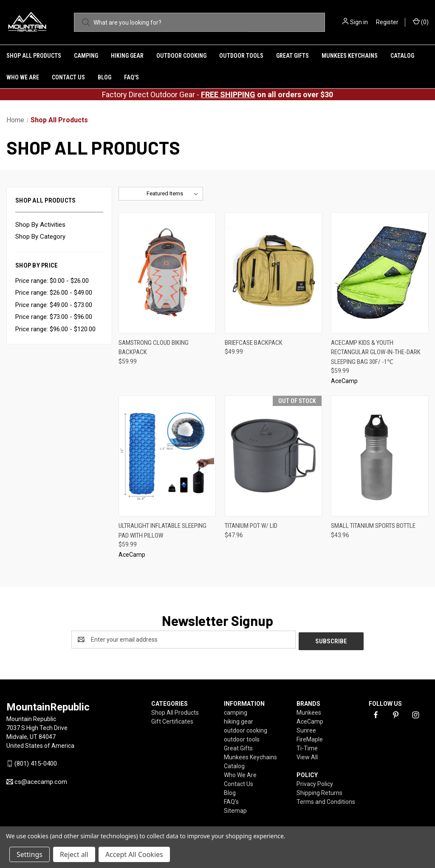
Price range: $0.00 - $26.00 (52, 281)
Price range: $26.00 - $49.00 (54, 293)
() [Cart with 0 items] (421, 22)
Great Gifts (292, 56)
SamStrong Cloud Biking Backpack (154, 348)
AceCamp (310, 720)
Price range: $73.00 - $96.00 (54, 317)
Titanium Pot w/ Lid (251, 526)
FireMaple (310, 738)
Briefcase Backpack (254, 343)
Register (387, 22)
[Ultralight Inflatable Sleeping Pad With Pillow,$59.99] (167, 456)
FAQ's (131, 77)
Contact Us (68, 77)
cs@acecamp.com (41, 781)
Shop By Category (40, 237)
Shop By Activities (40, 225)
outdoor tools (241, 56)
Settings (30, 854)
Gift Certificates (172, 720)
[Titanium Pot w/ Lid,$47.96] (273, 456)
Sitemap (235, 809)
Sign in (359, 22)
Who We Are (23, 77)
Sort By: (133, 193)
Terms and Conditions (326, 800)
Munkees (309, 711)
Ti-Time (307, 747)
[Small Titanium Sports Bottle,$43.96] (380, 456)
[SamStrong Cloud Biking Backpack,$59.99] (167, 273)
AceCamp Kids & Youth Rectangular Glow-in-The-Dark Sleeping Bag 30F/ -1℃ (376, 352)
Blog (105, 77)
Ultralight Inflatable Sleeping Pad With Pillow (162, 531)
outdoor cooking (181, 56)
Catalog (402, 56)
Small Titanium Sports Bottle (373, 526)
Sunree (306, 729)
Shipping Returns (319, 791)
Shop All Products (34, 56)
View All (307, 755)
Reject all (74, 854)
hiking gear (127, 56)
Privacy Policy (315, 782)
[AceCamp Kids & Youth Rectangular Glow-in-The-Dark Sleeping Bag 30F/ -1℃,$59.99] (380, 273)
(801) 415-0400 (36, 762)
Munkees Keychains (350, 56)
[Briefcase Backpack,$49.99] (273, 273)
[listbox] (174, 194)
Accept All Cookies (134, 854)
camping (86, 56)
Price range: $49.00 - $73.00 (54, 305)
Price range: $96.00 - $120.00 (55, 329)
